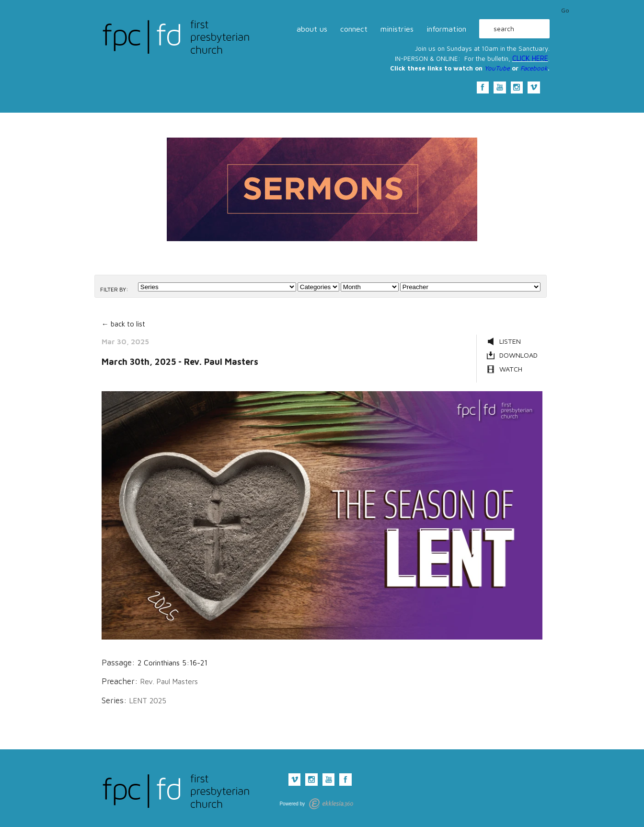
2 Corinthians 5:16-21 (172, 663)
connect (354, 29)
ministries (397, 29)
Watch (511, 369)
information (446, 29)
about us (312, 29)
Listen (510, 341)
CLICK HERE (530, 58)
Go (565, 11)
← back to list (123, 324)
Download (518, 355)
